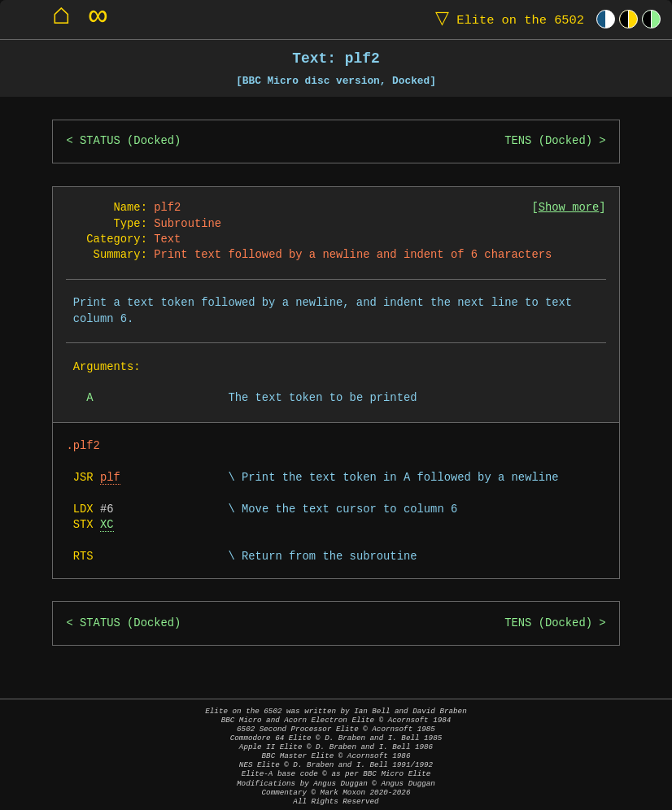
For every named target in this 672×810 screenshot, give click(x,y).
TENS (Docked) (548, 141)
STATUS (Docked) (130, 141)
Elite (506, 19)
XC (107, 525)
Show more (569, 208)
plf (110, 478)
